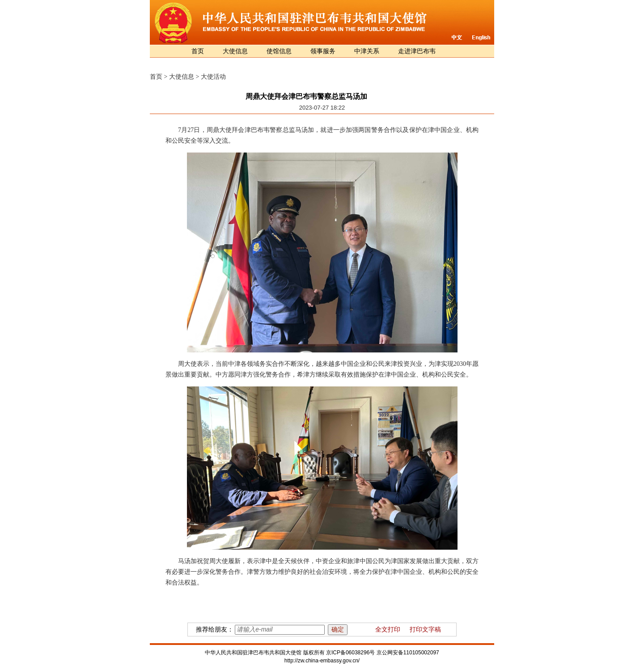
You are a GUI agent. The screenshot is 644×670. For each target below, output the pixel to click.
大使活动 (213, 77)
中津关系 (367, 51)
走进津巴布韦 (417, 51)
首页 (198, 51)
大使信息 (235, 51)
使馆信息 (279, 51)
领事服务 (323, 51)
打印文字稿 (425, 630)
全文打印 (388, 630)
